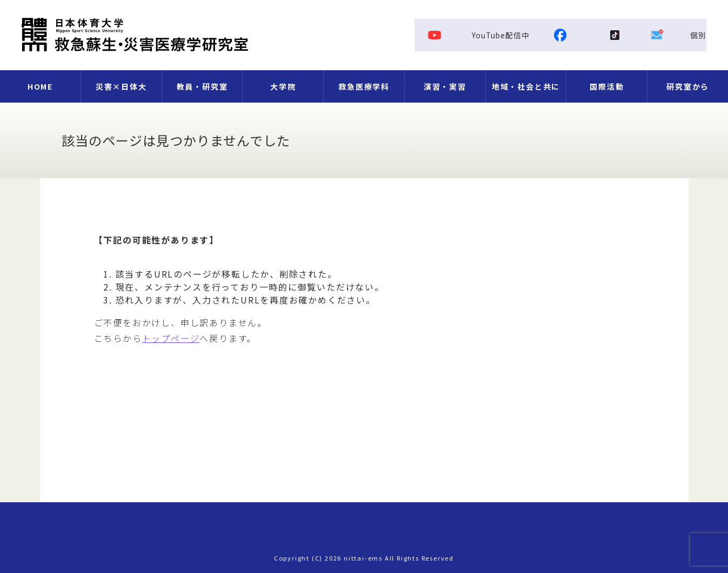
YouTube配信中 (479, 35)
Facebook (625, 35)
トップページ (171, 338)
